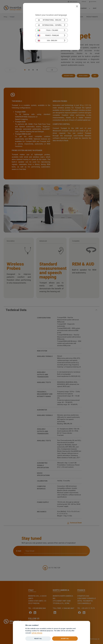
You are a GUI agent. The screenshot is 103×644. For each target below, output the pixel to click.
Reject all (38, 639)
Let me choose (37, 633)
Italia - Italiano (48, 30)
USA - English (47, 41)
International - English (50, 20)
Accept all (65, 639)
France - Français (48, 35)
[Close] (77, 6)
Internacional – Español (50, 25)
